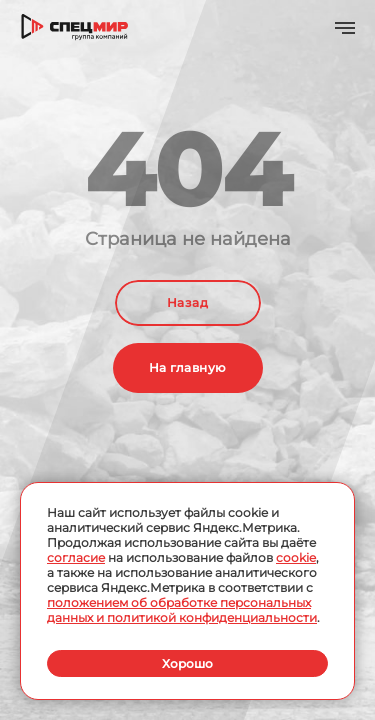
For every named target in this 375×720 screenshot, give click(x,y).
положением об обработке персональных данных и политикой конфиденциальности (182, 610)
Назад (187, 302)
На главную (188, 367)
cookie (296, 557)
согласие (76, 557)
